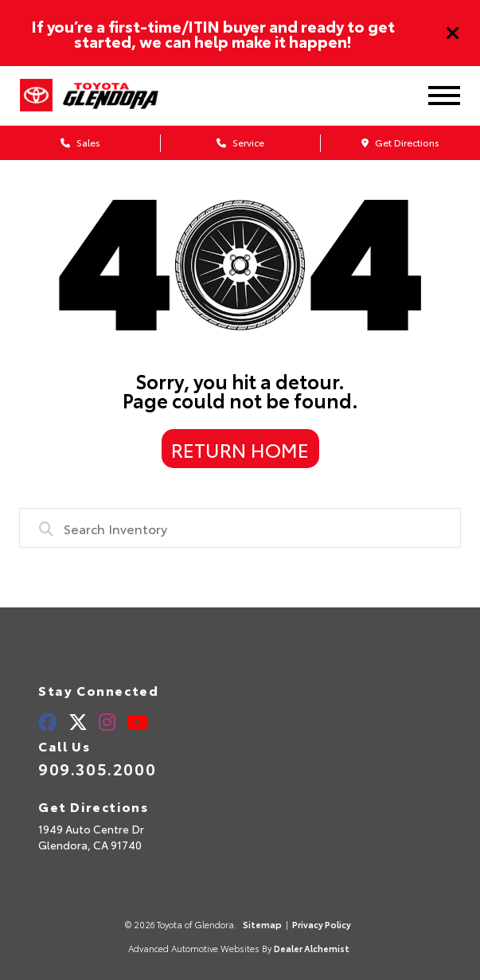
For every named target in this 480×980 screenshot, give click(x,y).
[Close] (453, 33)
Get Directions (400, 142)
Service (240, 142)
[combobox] (240, 528)
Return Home (240, 449)
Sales (80, 142)
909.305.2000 (97, 768)
